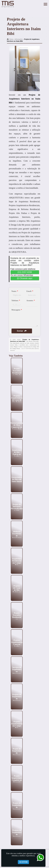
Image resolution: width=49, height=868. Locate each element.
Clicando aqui (25, 278)
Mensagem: (17, 310)
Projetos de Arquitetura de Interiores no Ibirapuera (17, 835)
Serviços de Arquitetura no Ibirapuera (17, 670)
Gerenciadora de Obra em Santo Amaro (17, 479)
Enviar (22, 331)
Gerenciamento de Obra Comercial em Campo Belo (17, 426)
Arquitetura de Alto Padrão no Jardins (17, 453)
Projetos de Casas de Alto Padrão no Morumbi (17, 590)
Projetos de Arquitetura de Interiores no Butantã (17, 699)
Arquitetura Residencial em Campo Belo (17, 562)
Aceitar (23, 862)
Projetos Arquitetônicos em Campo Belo (17, 725)
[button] (45, 4)
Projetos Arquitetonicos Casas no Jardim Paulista (17, 644)
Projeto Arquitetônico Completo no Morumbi (17, 779)
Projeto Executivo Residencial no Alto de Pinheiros (17, 373)
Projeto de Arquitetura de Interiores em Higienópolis (17, 808)
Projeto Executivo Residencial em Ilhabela (17, 617)
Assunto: (31, 301)
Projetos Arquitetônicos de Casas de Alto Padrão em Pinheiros (17, 400)
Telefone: (16, 301)
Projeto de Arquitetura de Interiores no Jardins (17, 753)
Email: (30, 291)
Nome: (15, 291)
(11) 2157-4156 (25, 272)
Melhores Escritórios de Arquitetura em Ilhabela (17, 536)
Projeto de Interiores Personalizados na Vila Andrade (17, 508)
